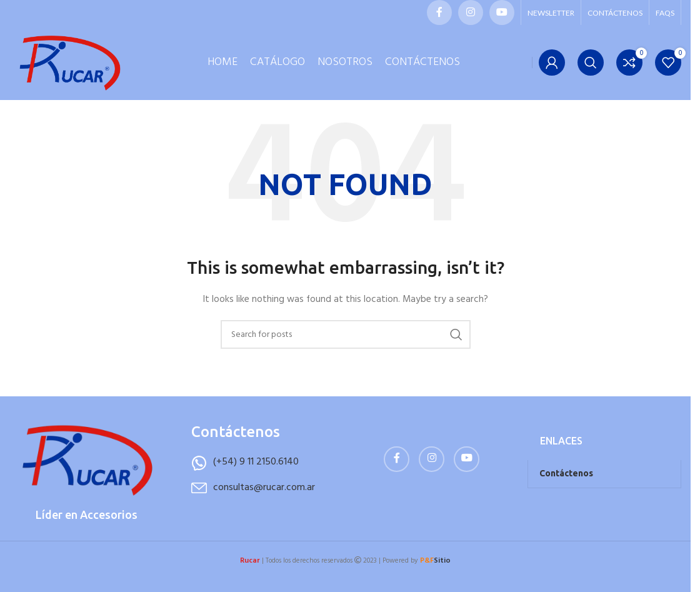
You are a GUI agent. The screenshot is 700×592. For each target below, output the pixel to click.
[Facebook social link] (439, 13)
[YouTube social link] (502, 13)
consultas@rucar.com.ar (264, 506)
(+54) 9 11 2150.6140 (256, 481)
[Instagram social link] (471, 13)
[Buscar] (591, 72)
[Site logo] (72, 72)
